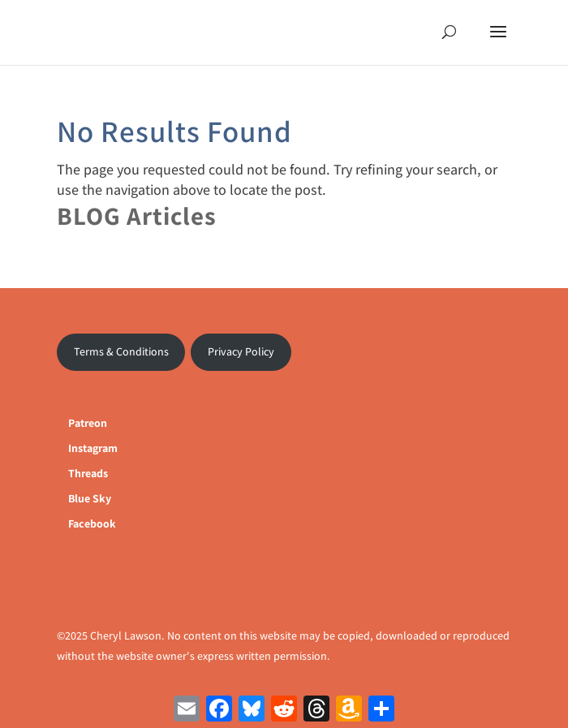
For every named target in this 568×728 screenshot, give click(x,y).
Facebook (92, 523)
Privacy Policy (241, 351)
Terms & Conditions (121, 351)
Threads (88, 473)
